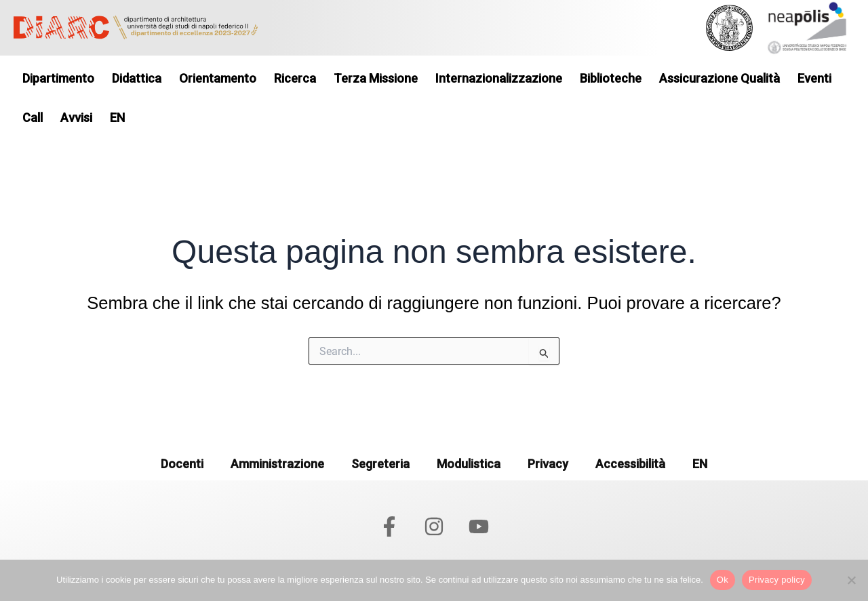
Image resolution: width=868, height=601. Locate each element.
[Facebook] (389, 526)
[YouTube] (479, 526)
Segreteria (380, 464)
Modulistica (469, 464)
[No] (851, 580)
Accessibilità (630, 464)
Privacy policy (777, 580)
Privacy (548, 464)
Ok (723, 580)
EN (700, 464)
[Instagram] (434, 526)
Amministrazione (277, 464)
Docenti (182, 464)
